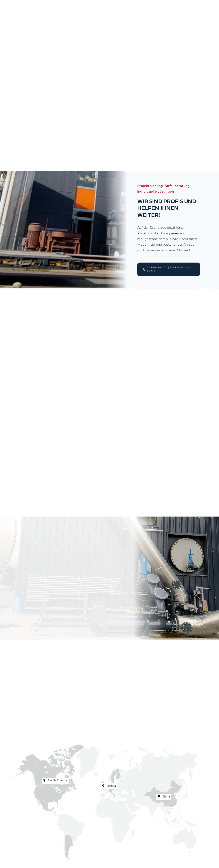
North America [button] (55, 781)
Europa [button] (109, 786)
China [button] (164, 797)
